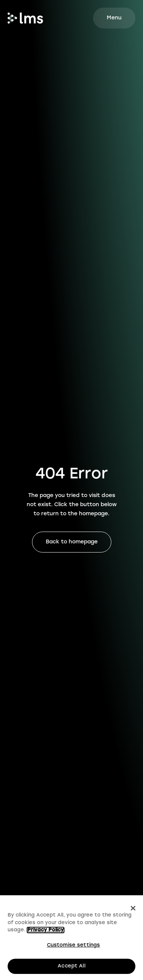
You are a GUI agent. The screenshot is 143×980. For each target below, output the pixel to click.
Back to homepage (72, 542)
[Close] (133, 909)
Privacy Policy (46, 930)
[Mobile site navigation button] (114, 18)
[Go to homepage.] (25, 18)
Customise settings (73, 945)
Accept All (71, 967)
